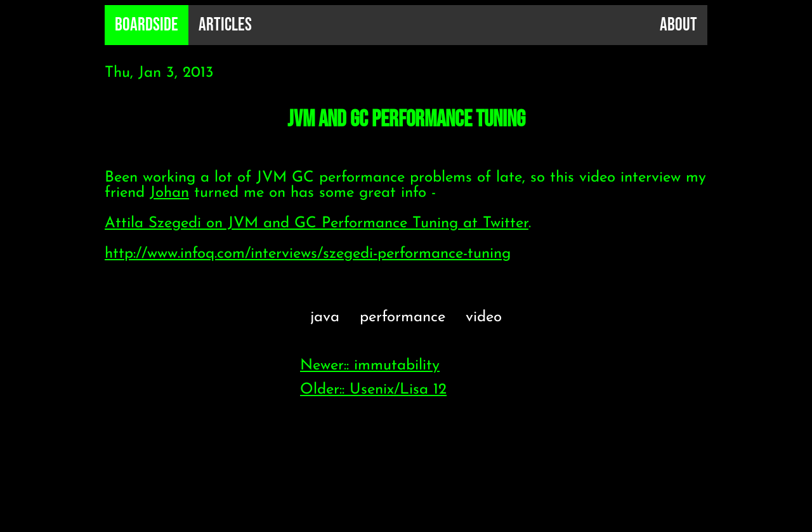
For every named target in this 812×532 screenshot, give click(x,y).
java (325, 317)
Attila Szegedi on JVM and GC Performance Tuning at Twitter (317, 223)
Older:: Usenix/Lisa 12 (373, 390)
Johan (169, 193)
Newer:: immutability (370, 366)
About (678, 25)
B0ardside (147, 25)
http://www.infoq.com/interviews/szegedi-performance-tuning (308, 254)
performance (403, 317)
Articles (225, 25)
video (484, 317)
